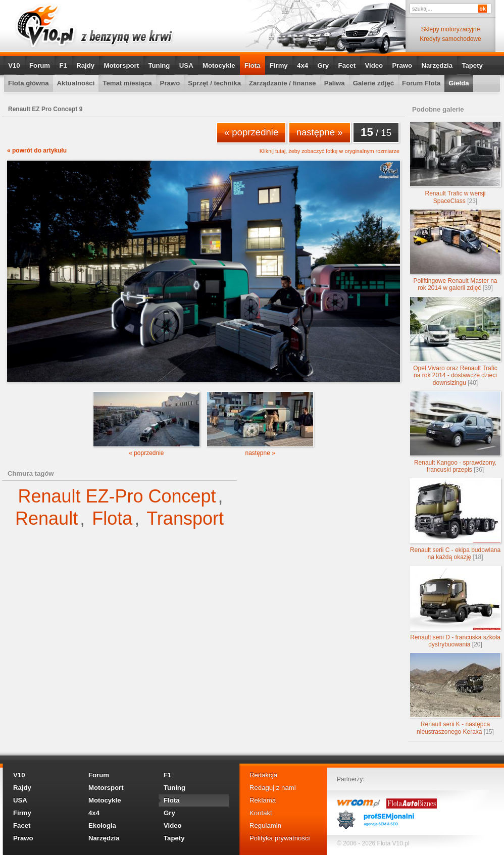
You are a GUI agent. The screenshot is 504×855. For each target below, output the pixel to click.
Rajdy (85, 65)
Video (374, 65)
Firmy (279, 65)
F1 (63, 65)
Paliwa (335, 83)
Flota (253, 65)
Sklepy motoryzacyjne (451, 29)
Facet (347, 65)
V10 (14, 65)
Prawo (402, 65)
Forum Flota (421, 83)
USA (186, 65)
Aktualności (76, 83)
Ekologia (102, 825)
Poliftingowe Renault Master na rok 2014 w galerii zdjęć (455, 250)
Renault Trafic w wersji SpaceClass (455, 163)
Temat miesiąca (127, 83)
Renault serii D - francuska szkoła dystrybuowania (455, 607)
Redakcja (263, 775)
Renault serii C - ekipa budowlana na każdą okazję (455, 519)
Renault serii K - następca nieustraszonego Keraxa (455, 694)
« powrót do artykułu (37, 150)
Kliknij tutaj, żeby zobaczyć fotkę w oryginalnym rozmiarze (330, 151)
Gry (323, 65)
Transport (185, 518)
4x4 (303, 65)
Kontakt (261, 813)
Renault (46, 518)
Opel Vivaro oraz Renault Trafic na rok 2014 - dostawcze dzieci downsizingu (455, 341)
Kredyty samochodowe (450, 39)
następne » (320, 132)
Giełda (459, 83)
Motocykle (219, 65)
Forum (40, 65)
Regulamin (265, 825)
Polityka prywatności (280, 838)
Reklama (263, 800)
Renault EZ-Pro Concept (117, 496)
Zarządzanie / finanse (283, 83)
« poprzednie (251, 132)
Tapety (472, 65)
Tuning (159, 65)
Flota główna (29, 83)
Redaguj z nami (273, 788)
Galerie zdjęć (373, 83)
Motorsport (122, 65)
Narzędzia (437, 65)
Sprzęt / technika (214, 83)
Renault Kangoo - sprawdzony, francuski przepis (455, 432)
